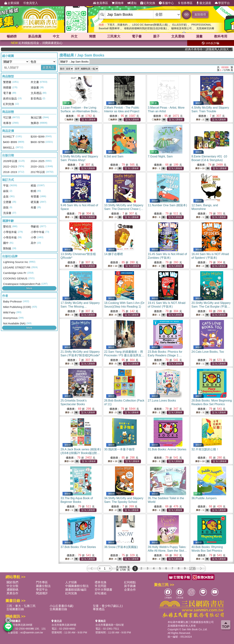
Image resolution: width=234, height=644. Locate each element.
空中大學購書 (103, 590)
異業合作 (12, 593)
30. (119, 449)
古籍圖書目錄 (15, 609)
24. (208, 352)
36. (204, 498)
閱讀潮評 (42, 593)
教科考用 (221, 36)
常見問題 (101, 586)
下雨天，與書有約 (117, 25)
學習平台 (222, 3)
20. (211, 307)
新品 (35, 36)
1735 (193, 568)
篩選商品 (48, 68)
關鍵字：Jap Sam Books (74, 62)
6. (114, 156)
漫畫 (199, 36)
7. (160, 156)
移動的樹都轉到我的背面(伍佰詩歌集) (145, 28)
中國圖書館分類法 (77, 586)
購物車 (118, 3)
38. (121, 547)
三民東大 (114, 36)
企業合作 (130, 590)
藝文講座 (204, 3)
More (29, 288)
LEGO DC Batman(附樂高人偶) (150, 25)
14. (114, 254)
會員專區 (101, 3)
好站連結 (101, 593)
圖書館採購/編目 (76, 590)
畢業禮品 (99, 609)
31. (167, 449)
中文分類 (12, 586)
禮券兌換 (101, 582)
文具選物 (178, 36)
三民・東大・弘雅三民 (21, 606)
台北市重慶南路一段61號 (110, 625)
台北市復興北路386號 (20, 625)
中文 (56, 36)
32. (205, 449)
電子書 (137, 36)
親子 (156, 36)
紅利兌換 (148, 3)
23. (166, 355)
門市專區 (42, 582)
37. (78, 547)
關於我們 (12, 582)
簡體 (92, 36)
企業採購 (12, 3)
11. (167, 205)
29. (81, 453)
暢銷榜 (12, 36)
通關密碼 (12, 590)
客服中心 (166, 3)
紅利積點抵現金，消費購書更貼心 (37, 43)
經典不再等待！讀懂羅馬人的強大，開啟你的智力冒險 (220, 49)
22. (124, 355)
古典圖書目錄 (58, 609)
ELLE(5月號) (180, 25)
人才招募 (71, 582)
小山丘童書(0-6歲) (61, 606)
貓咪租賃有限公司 (182, 28)
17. (80, 307)
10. (124, 209)
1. (80, 111)
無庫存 (69, 120)
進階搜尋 (200, 15)
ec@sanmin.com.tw (32, 632)
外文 (74, 36)
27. (162, 401)
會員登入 (30, 3)
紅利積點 (130, 582)
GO (186, 14)
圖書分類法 (43, 586)
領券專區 (185, 3)
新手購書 (130, 586)
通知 (132, 3)
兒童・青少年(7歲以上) (108, 606)
